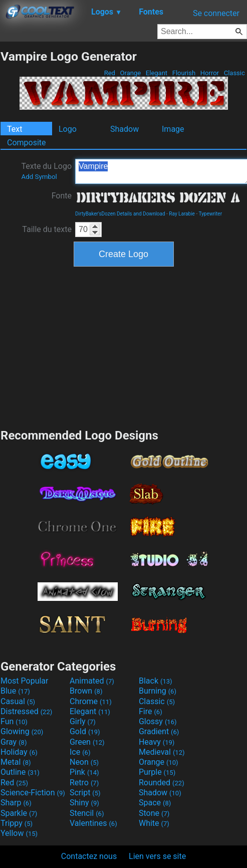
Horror (210, 73)
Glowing (22, 731)
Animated (92, 681)
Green (87, 742)
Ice (80, 752)
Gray (14, 742)
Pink (84, 772)
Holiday (19, 752)
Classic (234, 73)
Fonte (62, 196)
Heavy (157, 742)
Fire (151, 711)
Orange (130, 73)
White (154, 823)
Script (85, 793)
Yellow (19, 833)
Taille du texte (47, 229)
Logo (68, 129)
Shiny (84, 803)
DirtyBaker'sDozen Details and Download (120, 214)
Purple (157, 772)
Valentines (93, 823)
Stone (154, 813)
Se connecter (216, 13)
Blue (15, 691)
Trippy (17, 823)
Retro (84, 783)
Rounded (162, 783)
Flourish (184, 73)
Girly (83, 721)
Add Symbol (39, 177)
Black (156, 681)
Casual (18, 701)
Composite (27, 143)
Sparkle (19, 813)
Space (155, 803)
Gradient (159, 731)
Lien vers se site (157, 856)
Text (15, 129)
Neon (84, 762)
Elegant (157, 73)
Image (173, 129)
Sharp (16, 803)
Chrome (91, 701)
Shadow (125, 129)
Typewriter (210, 214)
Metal (16, 762)
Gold (85, 731)
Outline (20, 772)
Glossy (158, 721)
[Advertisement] (124, 346)
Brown (86, 691)
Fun (14, 721)
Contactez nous (89, 856)
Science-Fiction (33, 793)
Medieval (162, 752)
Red (109, 73)
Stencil (87, 813)
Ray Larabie (182, 214)
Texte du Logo (46, 171)
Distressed (26, 711)
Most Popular (25, 681)
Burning (158, 691)
